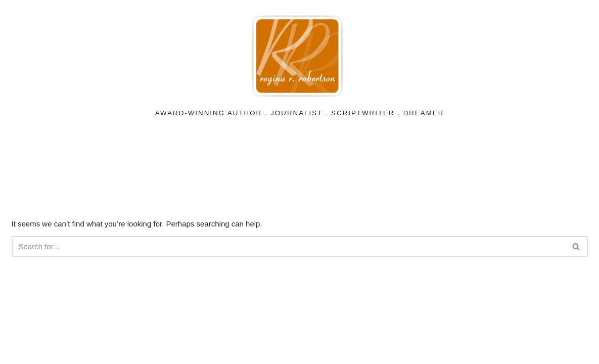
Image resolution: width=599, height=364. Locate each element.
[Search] (288, 246)
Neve (23, 351)
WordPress (125, 351)
